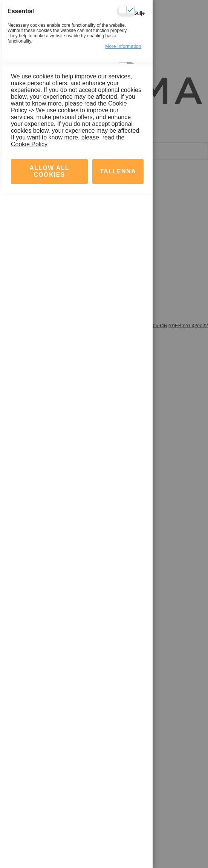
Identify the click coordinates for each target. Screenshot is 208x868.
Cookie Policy (29, 819)
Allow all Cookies (49, 846)
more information (123, 46)
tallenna (118, 846)
